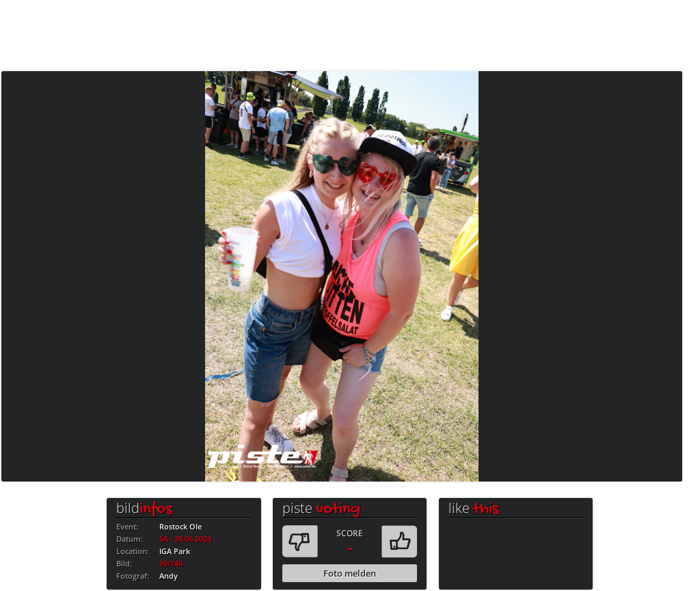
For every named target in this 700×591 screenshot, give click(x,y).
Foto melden (350, 573)
